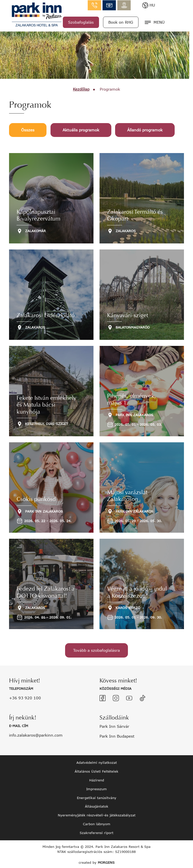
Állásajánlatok (97, 806)
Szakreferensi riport (96, 832)
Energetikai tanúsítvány (97, 797)
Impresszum (96, 788)
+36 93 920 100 (25, 697)
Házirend (97, 779)
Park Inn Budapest (117, 735)
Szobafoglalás (102, 22)
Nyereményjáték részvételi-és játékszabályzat (97, 814)
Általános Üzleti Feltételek (96, 770)
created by (97, 861)
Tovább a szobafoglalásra (96, 650)
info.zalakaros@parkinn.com (130, 5)
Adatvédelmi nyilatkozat (97, 762)
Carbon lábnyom (97, 823)
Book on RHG (142, 22)
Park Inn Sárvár (114, 725)
